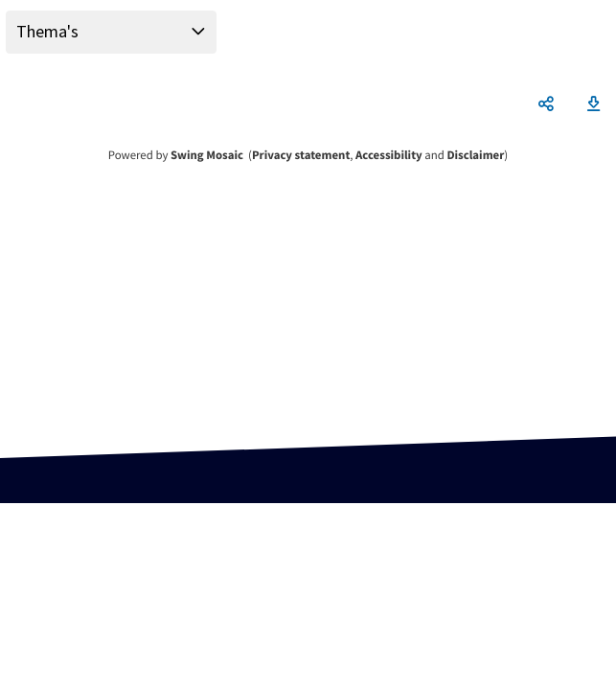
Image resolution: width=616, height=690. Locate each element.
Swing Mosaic (207, 155)
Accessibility (389, 155)
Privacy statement (301, 155)
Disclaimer (475, 155)
